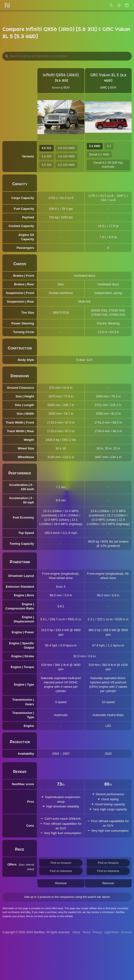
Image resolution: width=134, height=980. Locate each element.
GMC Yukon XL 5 (105, 75)
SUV (66, 87)
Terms (86, 932)
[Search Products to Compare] (67, 56)
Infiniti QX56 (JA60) (61, 75)
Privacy (97, 932)
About (76, 932)
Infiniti (56, 87)
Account (126, 932)
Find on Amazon (61, 863)
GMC (104, 87)
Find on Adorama (61, 871)
